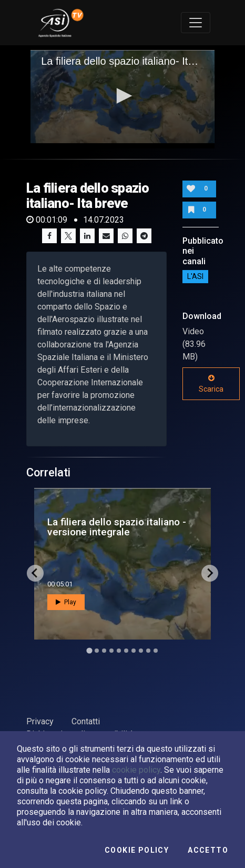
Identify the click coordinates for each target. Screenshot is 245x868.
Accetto (208, 850)
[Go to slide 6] (126, 651)
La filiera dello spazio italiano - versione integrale (117, 527)
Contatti (86, 721)
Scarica (211, 384)
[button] (122, 96)
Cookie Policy (137, 850)
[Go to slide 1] (89, 650)
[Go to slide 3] (104, 651)
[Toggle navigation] (196, 23)
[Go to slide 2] (97, 651)
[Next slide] (210, 573)
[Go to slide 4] (111, 651)
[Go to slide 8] (141, 651)
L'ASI (195, 277)
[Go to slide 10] (156, 651)
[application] (122, 97)
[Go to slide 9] (148, 651)
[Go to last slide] (35, 573)
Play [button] (66, 602)
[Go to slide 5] (119, 651)
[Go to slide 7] (134, 651)
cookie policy (136, 770)
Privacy (40, 721)
